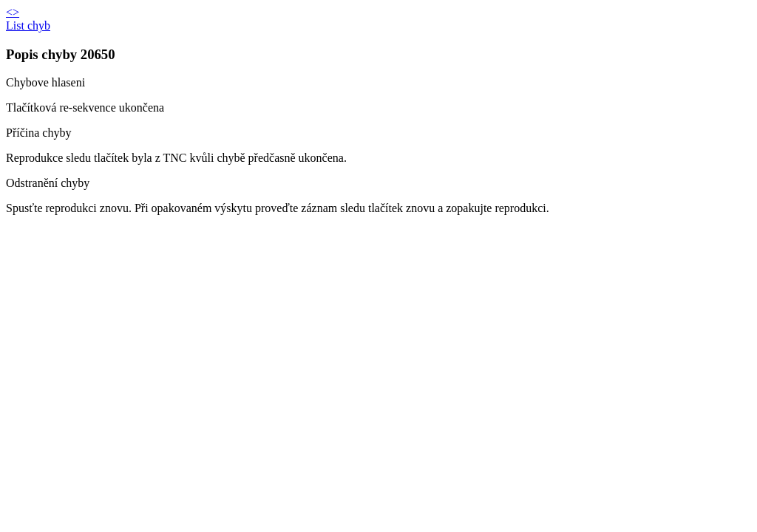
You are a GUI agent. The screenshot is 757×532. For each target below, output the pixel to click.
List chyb (28, 25)
